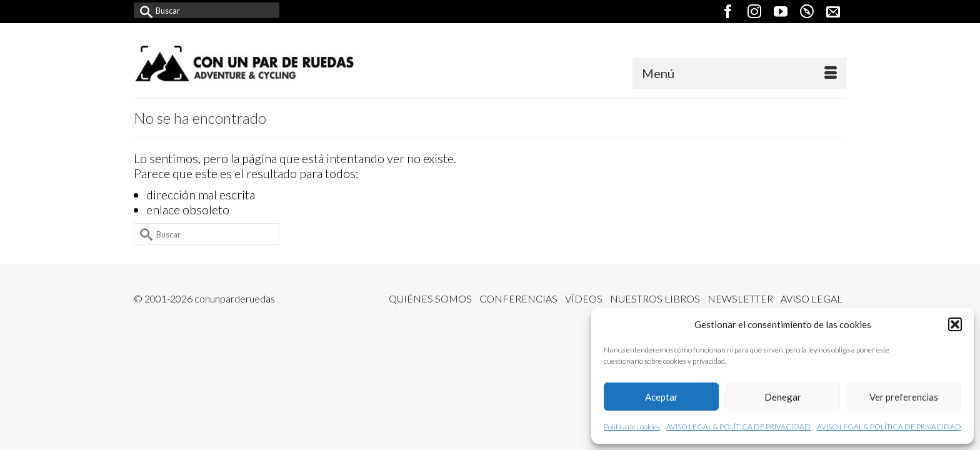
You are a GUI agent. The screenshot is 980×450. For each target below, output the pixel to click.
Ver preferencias (904, 397)
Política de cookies (632, 427)
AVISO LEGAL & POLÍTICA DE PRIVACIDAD (738, 427)
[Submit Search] (143, 10)
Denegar (783, 397)
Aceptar (662, 397)
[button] (955, 324)
